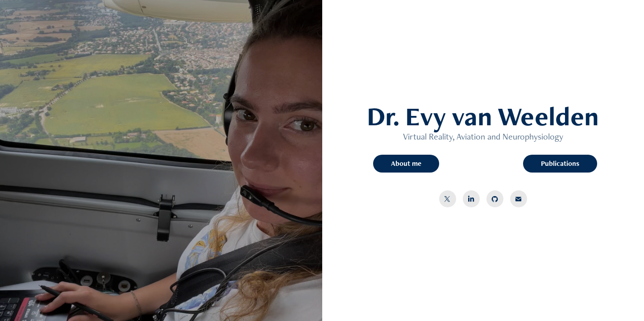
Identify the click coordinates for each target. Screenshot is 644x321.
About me (406, 163)
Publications (560, 163)
